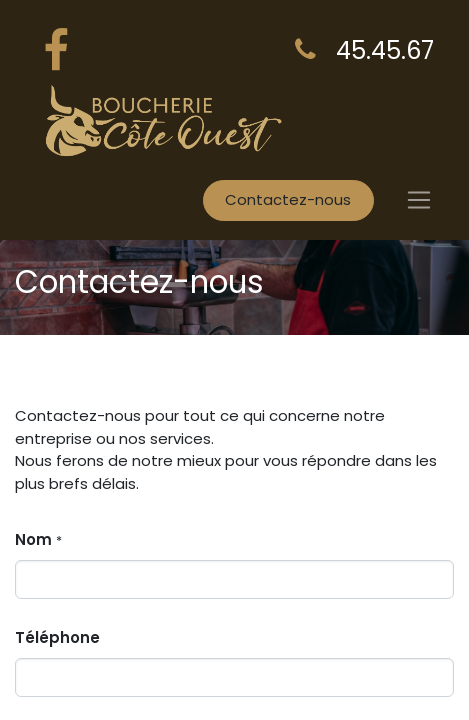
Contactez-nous (288, 199)
